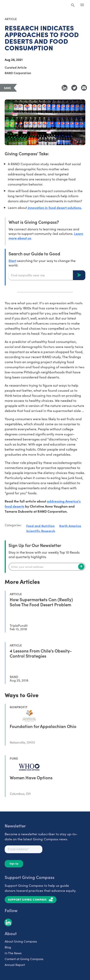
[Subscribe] (81, 567)
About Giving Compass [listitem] (21, 941)
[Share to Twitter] (74, 88)
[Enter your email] (47, 567)
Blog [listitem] (8, 947)
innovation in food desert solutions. (54, 207)
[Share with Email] (84, 88)
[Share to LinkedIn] (65, 88)
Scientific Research (41, 531)
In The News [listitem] (13, 953)
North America (70, 526)
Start (12, 261)
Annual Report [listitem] (15, 965)
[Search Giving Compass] (73, 5)
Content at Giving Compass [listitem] (24, 959)
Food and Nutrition (40, 526)
